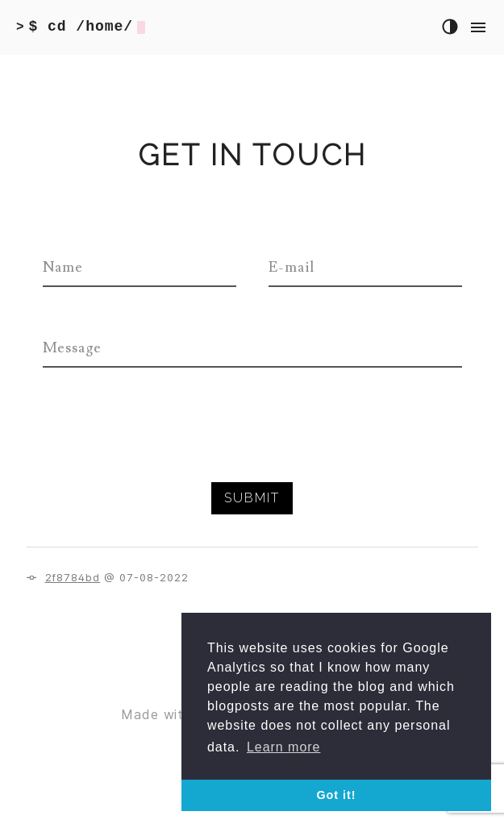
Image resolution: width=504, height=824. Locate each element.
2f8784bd (73, 578)
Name (63, 267)
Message (73, 348)
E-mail (292, 267)
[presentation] (165, 451)
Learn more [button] (283, 747)
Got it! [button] (336, 795)
